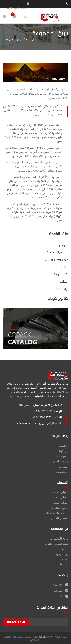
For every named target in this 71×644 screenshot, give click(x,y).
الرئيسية (30, 40)
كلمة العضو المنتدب (57, 260)
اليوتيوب (61, 596)
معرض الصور (60, 461)
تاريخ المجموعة (56, 252)
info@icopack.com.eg (28, 423)
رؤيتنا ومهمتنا (60, 274)
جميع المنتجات (59, 508)
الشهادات (63, 456)
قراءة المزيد (16, 396)
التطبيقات (62, 472)
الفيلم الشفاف (59, 492)
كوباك (42, 637)
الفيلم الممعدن (59, 503)
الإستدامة (62, 289)
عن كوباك (62, 451)
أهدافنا (64, 282)
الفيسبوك (60, 585)
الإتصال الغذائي (59, 518)
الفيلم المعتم (60, 497)
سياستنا (64, 267)
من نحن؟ (63, 245)
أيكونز (32, 640)
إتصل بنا (63, 467)
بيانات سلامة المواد (57, 513)
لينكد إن (61, 591)
